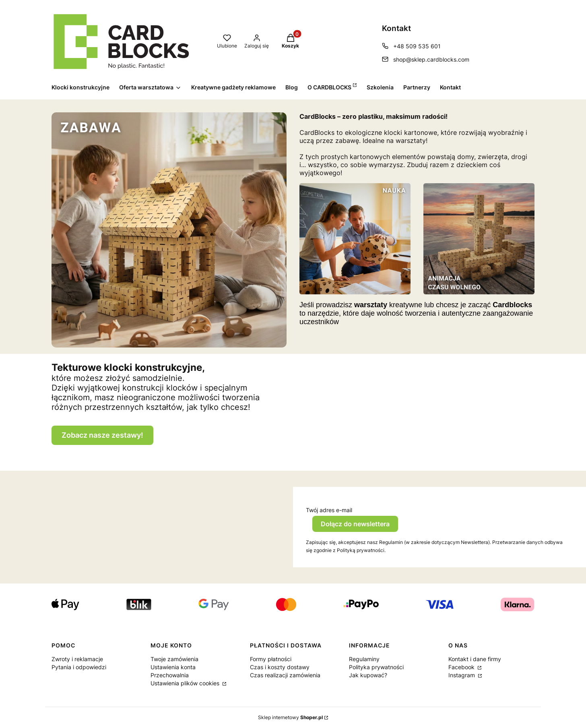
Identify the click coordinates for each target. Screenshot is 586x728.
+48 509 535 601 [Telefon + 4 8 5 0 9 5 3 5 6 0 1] (417, 46)
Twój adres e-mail (329, 510)
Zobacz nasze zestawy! (102, 435)
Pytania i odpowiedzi (79, 667)
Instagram (462, 675)
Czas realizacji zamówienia (285, 675)
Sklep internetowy (290, 717)
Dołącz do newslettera (355, 524)
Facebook (462, 667)
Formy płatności (271, 659)
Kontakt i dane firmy (475, 659)
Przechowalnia (170, 675)
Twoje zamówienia (174, 659)
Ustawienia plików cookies (186, 683)
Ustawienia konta (173, 667)
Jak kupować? (368, 675)
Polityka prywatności (376, 667)
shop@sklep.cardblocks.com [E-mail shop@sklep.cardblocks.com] (431, 59)
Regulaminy (364, 659)
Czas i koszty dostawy (280, 667)
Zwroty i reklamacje (77, 659)
